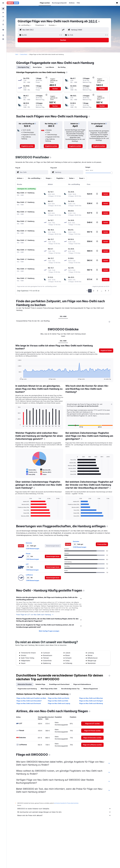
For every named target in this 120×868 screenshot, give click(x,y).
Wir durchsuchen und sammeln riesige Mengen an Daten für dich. (64, 812)
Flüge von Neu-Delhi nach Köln (58, 701)
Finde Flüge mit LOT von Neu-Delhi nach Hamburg (35, 615)
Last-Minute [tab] (50, 67)
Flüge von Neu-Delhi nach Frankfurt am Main (31, 698)
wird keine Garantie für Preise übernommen (66, 803)
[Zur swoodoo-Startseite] (13, 3)
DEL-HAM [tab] (63, 316)
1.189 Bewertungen (32, 570)
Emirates (29, 543)
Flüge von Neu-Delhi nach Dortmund (29, 703)
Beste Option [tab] (37, 67)
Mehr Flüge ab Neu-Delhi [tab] (49, 689)
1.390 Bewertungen (32, 559)
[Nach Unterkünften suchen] (3, 13)
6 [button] (106, 291)
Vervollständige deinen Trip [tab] (70, 689)
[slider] (112, 173)
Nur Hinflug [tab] (62, 67)
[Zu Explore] (3, 24)
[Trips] (3, 30)
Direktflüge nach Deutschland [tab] (59, 684)
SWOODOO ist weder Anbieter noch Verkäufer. (64, 809)
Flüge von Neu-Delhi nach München (91, 698)
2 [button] (94, 291)
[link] (27, 146)
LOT (27, 564)
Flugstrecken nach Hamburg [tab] (27, 689)
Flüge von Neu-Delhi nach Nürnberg (91, 703)
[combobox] (25, 25)
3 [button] (98, 291)
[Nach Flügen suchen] (3, 9)
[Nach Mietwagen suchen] (3, 17)
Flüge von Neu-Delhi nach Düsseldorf (29, 701)
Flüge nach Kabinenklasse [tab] (82, 684)
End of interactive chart (17, 378)
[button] (3, 3)
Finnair (28, 554)
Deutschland (24, 54)
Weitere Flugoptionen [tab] (91, 689)
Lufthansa (29, 575)
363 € (93, 21)
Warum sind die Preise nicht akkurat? (64, 815)
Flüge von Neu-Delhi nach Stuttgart (91, 701)
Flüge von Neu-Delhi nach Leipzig (59, 703)
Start (17, 54)
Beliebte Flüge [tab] (40, 684)
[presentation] (99, 21)
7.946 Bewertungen (33, 580)
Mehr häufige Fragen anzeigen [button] (49, 631)
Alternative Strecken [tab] (25, 684)
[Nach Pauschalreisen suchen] (3, 21)
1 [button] (90, 291)
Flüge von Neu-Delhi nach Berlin (59, 698)
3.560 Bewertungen (33, 549)
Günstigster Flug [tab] (23, 67)
